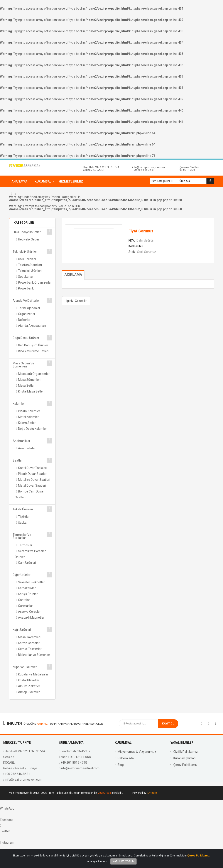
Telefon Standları (30, 265)
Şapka (22, 523)
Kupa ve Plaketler (25, 667)
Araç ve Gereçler (29, 612)
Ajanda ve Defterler (26, 301)
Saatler (18, 460)
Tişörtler (24, 517)
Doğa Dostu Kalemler (32, 429)
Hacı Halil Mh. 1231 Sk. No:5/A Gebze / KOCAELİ (101, 169)
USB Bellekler (27, 259)
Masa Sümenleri (29, 380)
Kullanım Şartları (184, 758)
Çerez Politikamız (185, 765)
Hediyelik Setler (29, 239)
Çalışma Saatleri (189, 167)
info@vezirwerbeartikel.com (80, 768)
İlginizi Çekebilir (76, 301)
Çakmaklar (25, 606)
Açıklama (73, 275)
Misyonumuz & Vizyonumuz (137, 752)
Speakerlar (26, 277)
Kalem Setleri (27, 423)
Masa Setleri (27, 386)
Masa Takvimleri (29, 637)
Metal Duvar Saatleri (32, 486)
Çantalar (24, 600)
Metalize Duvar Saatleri (34, 480)
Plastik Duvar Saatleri (33, 474)
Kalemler (19, 404)
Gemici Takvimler (30, 649)
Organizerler (27, 314)
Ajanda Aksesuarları (32, 326)
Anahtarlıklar (21, 441)
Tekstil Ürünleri (23, 509)
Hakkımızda (126, 758)
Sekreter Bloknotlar (31, 582)
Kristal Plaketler (29, 680)
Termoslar (25, 545)
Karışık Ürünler (28, 594)
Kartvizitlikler (27, 588)
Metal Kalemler (28, 417)
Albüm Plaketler (29, 686)
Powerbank (26, 288)
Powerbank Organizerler (35, 283)
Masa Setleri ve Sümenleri (23, 365)
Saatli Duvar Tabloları (33, 468)
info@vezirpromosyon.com (149, 167)
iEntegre (152, 793)
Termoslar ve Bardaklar (22, 536)
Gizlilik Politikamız (186, 752)
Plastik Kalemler (29, 411)
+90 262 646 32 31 (143, 170)
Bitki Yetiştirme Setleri (33, 351)
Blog (121, 765)
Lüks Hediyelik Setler (27, 232)
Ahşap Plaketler (29, 692)
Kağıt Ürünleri (22, 630)
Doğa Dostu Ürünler (26, 338)
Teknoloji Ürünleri (30, 271)
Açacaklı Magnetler (31, 618)
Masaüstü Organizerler (34, 374)
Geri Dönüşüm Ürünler (33, 345)
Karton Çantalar (29, 643)
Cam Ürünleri (27, 563)
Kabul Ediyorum (123, 864)
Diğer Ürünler (22, 575)
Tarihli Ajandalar (29, 308)
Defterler (24, 320)
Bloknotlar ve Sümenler (34, 655)
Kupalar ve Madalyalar (33, 674)
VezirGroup (104, 793)
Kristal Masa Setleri (31, 391)
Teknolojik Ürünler (25, 252)
